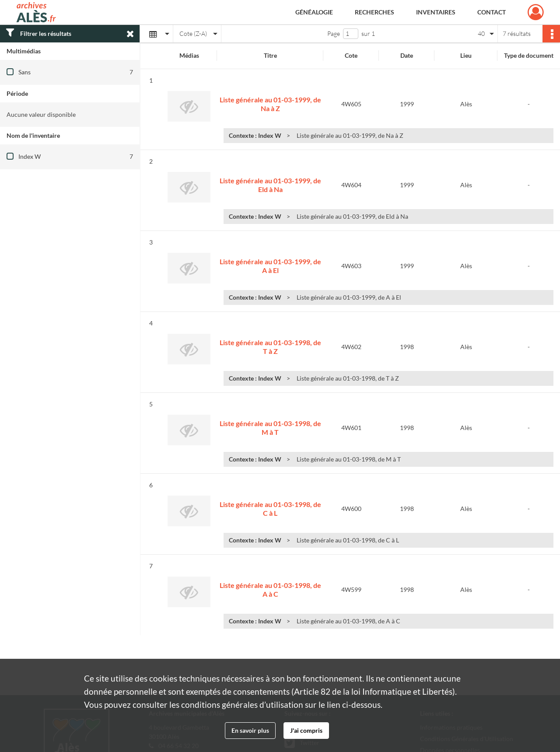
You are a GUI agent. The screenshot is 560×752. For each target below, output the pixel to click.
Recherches (374, 12)
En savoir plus (250, 730)
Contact (492, 12)
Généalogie (314, 12)
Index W (30, 156)
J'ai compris (306, 730)
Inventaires (436, 12)
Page (334, 33)
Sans (24, 72)
